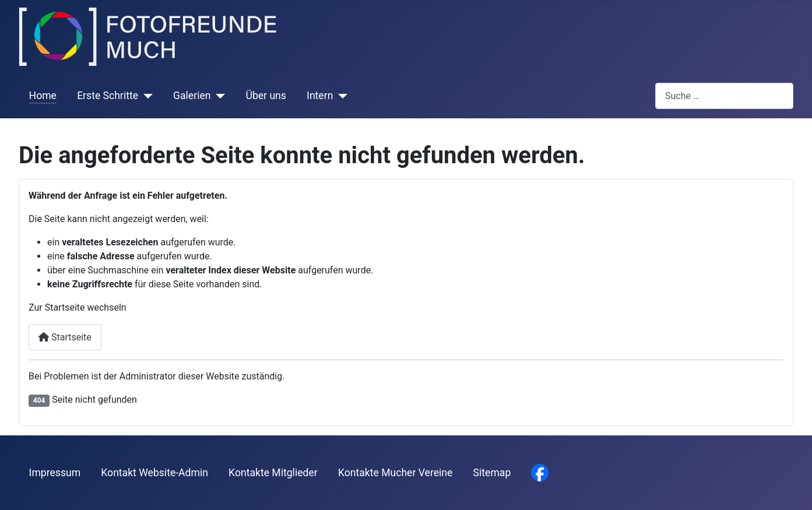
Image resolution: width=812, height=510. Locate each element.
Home (43, 96)
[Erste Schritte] (145, 96)
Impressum (55, 473)
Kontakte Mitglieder (273, 473)
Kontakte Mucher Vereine (395, 473)
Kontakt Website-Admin (154, 473)
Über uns (266, 96)
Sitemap (492, 473)
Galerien (192, 96)
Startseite (65, 337)
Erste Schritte (108, 96)
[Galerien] (218, 96)
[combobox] (724, 96)
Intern (320, 96)
